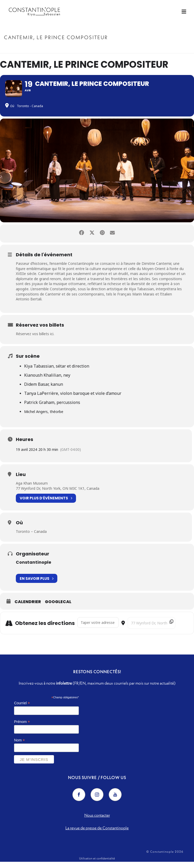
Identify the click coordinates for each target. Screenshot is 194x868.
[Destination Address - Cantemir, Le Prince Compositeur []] (151, 629)
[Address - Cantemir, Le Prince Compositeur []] (98, 629)
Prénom (22, 728)
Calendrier (28, 608)
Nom (19, 747)
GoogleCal (58, 608)
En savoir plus (37, 585)
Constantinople (33, 569)
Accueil (124, 48)
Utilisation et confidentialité (97, 864)
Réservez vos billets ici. (35, 340)
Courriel (22, 710)
